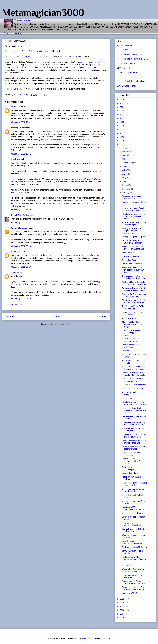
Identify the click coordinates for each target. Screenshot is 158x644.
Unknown (15, 273)
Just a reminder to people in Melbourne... (134, 430)
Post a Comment (15, 304)
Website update (129, 253)
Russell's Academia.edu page (130, 54)
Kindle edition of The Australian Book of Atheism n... (134, 559)
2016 (122, 137)
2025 (122, 103)
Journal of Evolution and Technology (133, 81)
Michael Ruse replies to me (133, 513)
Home (57, 317)
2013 (122, 145)
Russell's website (124, 45)
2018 (122, 130)
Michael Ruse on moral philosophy (132, 454)
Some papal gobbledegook (133, 237)
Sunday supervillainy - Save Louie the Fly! (134, 313)
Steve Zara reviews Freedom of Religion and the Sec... (134, 248)
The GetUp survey (130, 318)
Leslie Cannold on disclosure (134, 385)
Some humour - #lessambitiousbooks (132, 542)
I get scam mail (128, 398)
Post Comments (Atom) (62, 324)
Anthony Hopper (18, 128)
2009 (122, 606)
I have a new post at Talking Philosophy (21, 51)
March (125, 185)
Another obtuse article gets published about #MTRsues (135, 283)
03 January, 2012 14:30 (21, 210)
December (127, 152)
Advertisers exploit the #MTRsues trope (131, 197)
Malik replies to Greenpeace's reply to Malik (135, 484)
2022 (122, 114)
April (124, 181)
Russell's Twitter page (126, 63)
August (126, 166)
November (127, 155)
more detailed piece (68, 57)
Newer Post (10, 317)
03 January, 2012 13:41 (21, 154)
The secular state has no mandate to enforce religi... (134, 277)
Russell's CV (122, 50)
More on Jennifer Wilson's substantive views (133, 340)
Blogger (107, 638)
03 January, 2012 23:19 (21, 246)
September (127, 163)
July (124, 170)
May (124, 178)
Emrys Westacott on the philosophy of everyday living (133, 270)
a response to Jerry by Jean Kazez (90, 62)
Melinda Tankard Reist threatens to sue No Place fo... (134, 410)
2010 (122, 603)
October (126, 159)
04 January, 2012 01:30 (21, 299)
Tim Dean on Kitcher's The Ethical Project (133, 307)
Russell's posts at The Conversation (132, 59)
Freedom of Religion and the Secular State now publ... (134, 374)
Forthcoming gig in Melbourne (135, 547)
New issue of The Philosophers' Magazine (133, 508)
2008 (122, 610)
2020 (122, 122)
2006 (122, 618)
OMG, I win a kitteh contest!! (134, 389)
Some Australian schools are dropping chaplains (134, 442)
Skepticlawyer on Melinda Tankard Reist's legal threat (134, 403)
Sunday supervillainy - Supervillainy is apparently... (131, 231)
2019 (122, 126)
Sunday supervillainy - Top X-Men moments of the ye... (134, 588)
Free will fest (127, 565)
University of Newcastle (127, 72)
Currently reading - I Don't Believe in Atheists (133, 530)
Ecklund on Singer (130, 260)
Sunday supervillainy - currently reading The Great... (132, 461)
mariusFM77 (87, 638)
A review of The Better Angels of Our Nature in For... (134, 436)
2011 (122, 599)
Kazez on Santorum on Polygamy (132, 478)
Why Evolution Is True (126, 86)
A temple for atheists (131, 256)
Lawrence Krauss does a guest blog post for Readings (132, 333)
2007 (122, 614)
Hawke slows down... (131, 473)
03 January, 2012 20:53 (21, 223)
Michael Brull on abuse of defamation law (133, 380)
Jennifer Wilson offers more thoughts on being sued (134, 368)
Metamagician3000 (43, 12)
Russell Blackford (25, 20)
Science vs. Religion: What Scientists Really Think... (133, 289)
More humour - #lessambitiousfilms (131, 524)
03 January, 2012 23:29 (21, 267)
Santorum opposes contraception (130, 468)
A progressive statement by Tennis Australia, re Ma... (133, 424)
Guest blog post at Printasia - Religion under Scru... (134, 490)
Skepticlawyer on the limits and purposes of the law (133, 301)
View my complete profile (15, 33)
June (125, 174)
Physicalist (16, 159)
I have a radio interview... (133, 264)
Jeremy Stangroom (19, 228)
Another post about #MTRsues (130, 346)
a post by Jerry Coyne (29, 57)
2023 (122, 111)
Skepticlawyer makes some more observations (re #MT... (134, 216)
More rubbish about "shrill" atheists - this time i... (133, 209)
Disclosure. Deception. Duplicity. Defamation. (132, 242)
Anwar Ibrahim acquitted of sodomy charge (133, 448)
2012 (122, 148)
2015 (122, 141)
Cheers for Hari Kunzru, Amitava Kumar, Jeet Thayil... (132, 324)
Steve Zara (15, 107)
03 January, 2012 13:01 (21, 122)
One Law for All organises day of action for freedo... (135, 295)
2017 (122, 133)
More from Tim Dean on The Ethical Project (134, 224)
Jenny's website (124, 68)
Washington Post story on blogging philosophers (133, 570)
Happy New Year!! (130, 593)
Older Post (103, 317)
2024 (122, 107)
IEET (119, 77)
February (126, 189)
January (126, 193)
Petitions (126, 351)
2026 (122, 100)
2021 (122, 118)
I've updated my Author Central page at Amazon (133, 582)
